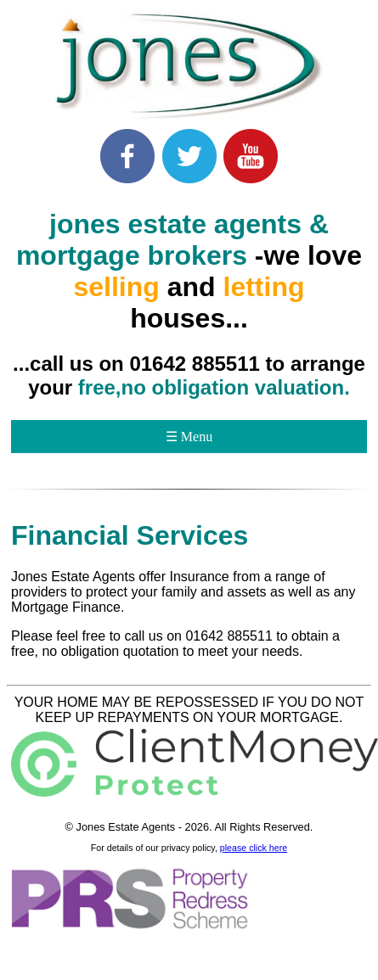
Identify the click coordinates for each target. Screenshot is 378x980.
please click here (254, 848)
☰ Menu (189, 437)
